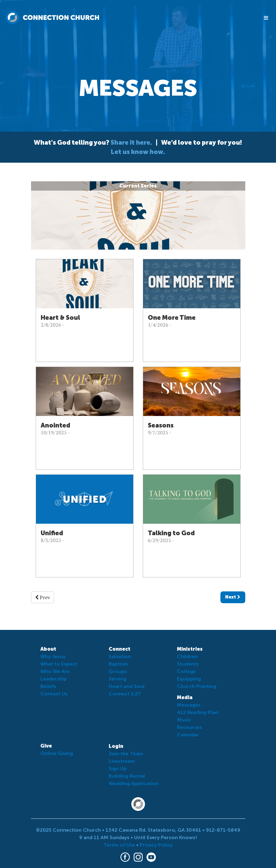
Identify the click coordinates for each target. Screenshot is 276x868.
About (48, 649)
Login (116, 746)
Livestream (122, 761)
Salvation (120, 656)
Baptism (118, 664)
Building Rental (127, 776)
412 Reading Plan (198, 712)
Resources (190, 727)
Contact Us (54, 694)
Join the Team (126, 754)
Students (188, 664)
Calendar (188, 735)
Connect (120, 649)
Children (187, 656)
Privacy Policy (156, 845)
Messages (189, 705)
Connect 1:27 (125, 694)
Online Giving (57, 753)
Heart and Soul (127, 686)
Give (46, 746)
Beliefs (48, 686)
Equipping (189, 679)
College (186, 671)
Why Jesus (53, 656)
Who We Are (55, 671)
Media (185, 697)
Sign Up (118, 769)
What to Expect (59, 664)
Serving (118, 679)
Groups (118, 671)
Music (184, 720)
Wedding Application (134, 783)
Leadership (54, 679)
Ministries (190, 649)
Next (233, 597)
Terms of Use (119, 845)
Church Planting (197, 686)
